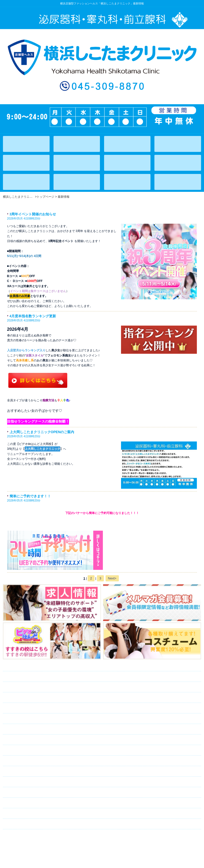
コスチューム (28, 750)
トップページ (28, 666)
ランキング (26, 729)
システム (23, 698)
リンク (17, 824)
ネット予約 (31, 814)
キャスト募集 (34, 782)
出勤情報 (26, 687)
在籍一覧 (27, 677)
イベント (21, 708)
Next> (112, 578)
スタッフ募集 (35, 793)
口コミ (20, 803)
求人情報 (24, 771)
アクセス (22, 719)
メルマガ (33, 761)
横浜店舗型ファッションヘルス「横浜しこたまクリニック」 (102, 844)
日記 (18, 740)
